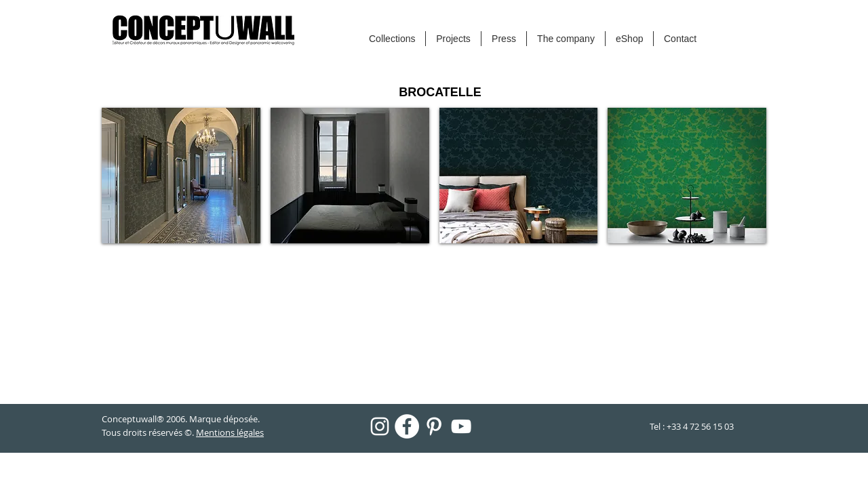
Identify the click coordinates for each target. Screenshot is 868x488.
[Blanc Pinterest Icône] (434, 426)
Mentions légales (230, 432)
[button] (181, 176)
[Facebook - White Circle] (407, 426)
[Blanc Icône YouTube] (461, 426)
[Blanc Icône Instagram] (380, 426)
